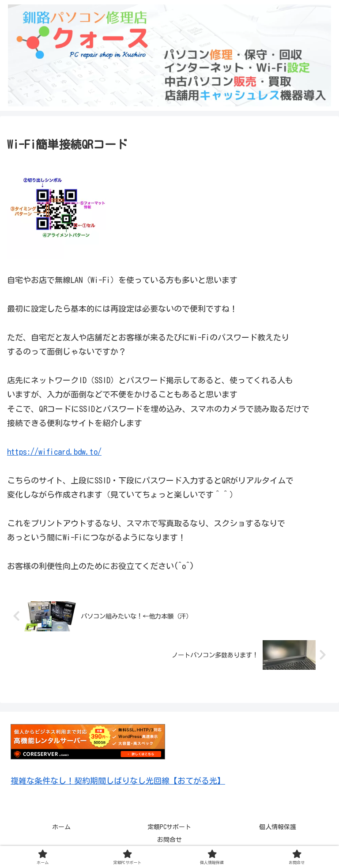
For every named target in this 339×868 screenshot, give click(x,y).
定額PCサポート (169, 827)
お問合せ (169, 840)
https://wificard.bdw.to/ (54, 452)
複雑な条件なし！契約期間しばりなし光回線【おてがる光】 (118, 781)
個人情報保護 (278, 827)
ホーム (61, 827)
